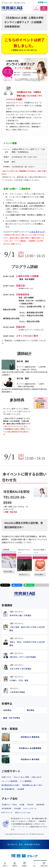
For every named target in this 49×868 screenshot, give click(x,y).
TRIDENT (30, 804)
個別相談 (36, 9)
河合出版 (17, 808)
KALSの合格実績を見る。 (9, 571)
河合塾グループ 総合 (9, 804)
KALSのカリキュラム (25, 574)
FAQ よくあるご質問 (21, 777)
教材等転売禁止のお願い (11, 785)
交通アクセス (6, 777)
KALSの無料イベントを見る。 (40, 574)
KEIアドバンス (7, 812)
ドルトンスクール (30, 808)
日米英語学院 (7, 808)
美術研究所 (40, 804)
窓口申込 (31, 710)
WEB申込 (7, 710)
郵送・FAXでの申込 (12, 718)
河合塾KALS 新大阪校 (30, 759)
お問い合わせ (36, 777)
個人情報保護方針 (8, 789)
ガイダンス (44, 9)
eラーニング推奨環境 (9, 781)
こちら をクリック (37, 232)
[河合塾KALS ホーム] (12, 8)
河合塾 (22, 804)
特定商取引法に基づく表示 (32, 785)
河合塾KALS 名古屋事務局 (30, 748)
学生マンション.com (23, 812)
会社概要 (21, 789)
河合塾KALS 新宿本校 (30, 737)
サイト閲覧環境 (26, 781)
